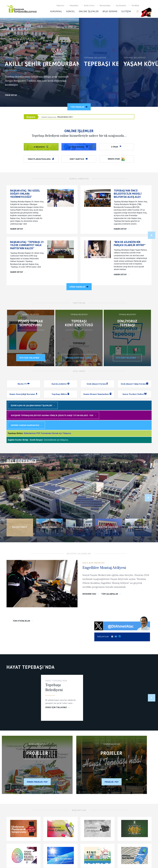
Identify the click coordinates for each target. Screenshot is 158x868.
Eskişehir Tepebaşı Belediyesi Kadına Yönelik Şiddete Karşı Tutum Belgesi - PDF (52, 415)
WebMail (135, 6)
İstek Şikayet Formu (97, 384)
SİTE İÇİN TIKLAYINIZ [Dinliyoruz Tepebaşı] (126, 358)
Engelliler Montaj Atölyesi (104, 568)
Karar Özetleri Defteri (134, 394)
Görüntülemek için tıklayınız (56, 440)
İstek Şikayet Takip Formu (133, 384)
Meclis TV (23, 384)
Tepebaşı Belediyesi (23, 9)
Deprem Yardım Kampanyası (25, 425)
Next (152, 235)
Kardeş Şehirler (59, 384)
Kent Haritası (77, 159)
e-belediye (40, 147)
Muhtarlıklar (105, 6)
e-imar (115, 147)
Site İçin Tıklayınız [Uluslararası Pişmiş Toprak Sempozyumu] (29, 358)
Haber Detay (17, 229)
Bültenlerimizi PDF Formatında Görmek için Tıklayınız (48, 433)
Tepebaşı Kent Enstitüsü (78, 358)
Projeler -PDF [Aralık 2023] (112, 782)
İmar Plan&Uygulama (39, 159)
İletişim (126, 11)
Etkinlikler (74, 6)
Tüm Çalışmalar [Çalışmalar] (110, 594)
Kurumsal (56, 11)
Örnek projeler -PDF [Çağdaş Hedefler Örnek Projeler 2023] (37, 782)
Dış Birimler (121, 6)
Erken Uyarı (117, 159)
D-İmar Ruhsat (77, 147)
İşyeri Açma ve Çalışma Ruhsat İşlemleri (32, 405)
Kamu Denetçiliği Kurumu (23, 394)
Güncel (71, 11)
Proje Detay (11, 95)
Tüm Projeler (77, 107)
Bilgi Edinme (110, 11)
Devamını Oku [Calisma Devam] (89, 594)
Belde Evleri (89, 6)
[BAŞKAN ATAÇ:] (27, 194)
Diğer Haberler (77, 287)
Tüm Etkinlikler (21, 621)
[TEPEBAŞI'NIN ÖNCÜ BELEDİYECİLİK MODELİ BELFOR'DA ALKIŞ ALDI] (131, 194)
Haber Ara (136, 11)
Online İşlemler (89, 11)
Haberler (60, 6)
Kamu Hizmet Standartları (96, 394)
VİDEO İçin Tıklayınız (56, 707)
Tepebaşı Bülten (59, 394)
